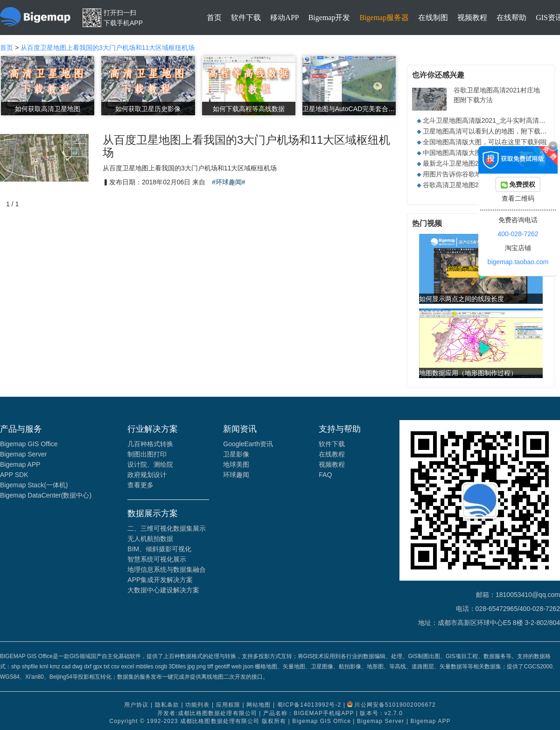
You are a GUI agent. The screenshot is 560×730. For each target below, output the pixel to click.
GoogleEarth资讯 (248, 444)
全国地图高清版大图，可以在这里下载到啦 (485, 142)
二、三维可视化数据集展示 (167, 528)
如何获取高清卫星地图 (48, 109)
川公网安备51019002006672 (395, 705)
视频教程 (472, 18)
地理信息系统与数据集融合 (167, 569)
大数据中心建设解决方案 (163, 590)
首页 (214, 18)
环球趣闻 (236, 475)
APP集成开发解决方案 (160, 580)
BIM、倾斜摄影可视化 (159, 549)
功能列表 (197, 705)
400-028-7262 (518, 234)
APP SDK (14, 475)
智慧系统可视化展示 (157, 559)
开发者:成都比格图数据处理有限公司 (207, 713)
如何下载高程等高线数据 (249, 109)
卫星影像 (236, 454)
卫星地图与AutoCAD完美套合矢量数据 (349, 109)
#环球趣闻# (229, 182)
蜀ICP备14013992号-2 (309, 705)
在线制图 (433, 18)
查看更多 (140, 485)
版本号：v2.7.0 (381, 713)
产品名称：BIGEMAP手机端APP (308, 713)
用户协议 (136, 705)
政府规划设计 (147, 475)
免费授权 (518, 185)
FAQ (325, 475)
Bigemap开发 (329, 18)
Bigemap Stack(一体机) (34, 485)
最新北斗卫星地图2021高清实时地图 (476, 163)
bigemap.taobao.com (518, 262)
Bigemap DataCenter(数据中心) (46, 495)
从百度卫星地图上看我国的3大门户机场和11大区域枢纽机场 (108, 48)
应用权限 (228, 705)
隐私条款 (167, 705)
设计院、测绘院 (150, 464)
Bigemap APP (20, 464)
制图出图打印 (147, 454)
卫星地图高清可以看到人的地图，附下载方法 (488, 131)
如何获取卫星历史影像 (148, 109)
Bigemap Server (23, 454)
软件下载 (246, 18)
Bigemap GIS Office (29, 444)
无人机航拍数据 (150, 539)
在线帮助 (511, 18)
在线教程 (332, 454)
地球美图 (236, 464)
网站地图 (259, 705)
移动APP (284, 18)
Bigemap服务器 (384, 18)
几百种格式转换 (150, 444)
